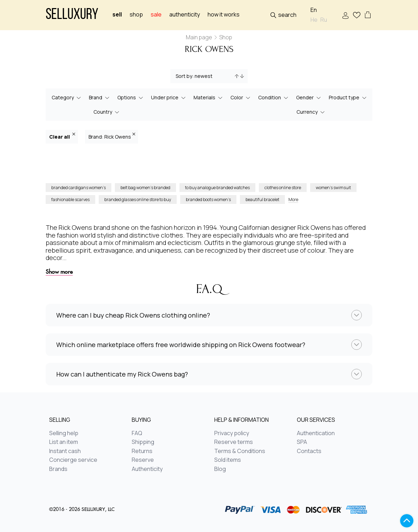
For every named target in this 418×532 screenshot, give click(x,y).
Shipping (143, 442)
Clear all (62, 136)
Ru (324, 20)
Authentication (316, 433)
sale (156, 15)
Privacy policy (232, 433)
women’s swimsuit (333, 188)
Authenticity (185, 15)
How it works (224, 15)
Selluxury (72, 15)
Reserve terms (234, 442)
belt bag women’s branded (145, 188)
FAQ (137, 433)
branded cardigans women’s (79, 188)
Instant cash (65, 451)
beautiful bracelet (262, 199)
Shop (136, 15)
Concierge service (73, 460)
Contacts (309, 451)
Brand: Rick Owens (112, 136)
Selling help (64, 433)
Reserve (143, 460)
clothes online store (283, 188)
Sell (117, 15)
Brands (58, 469)
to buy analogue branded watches (217, 188)
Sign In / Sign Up (345, 16)
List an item (64, 442)
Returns (142, 451)
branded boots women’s (208, 199)
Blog (220, 469)
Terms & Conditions (240, 451)
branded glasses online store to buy (138, 199)
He (314, 20)
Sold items (228, 460)
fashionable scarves (70, 199)
